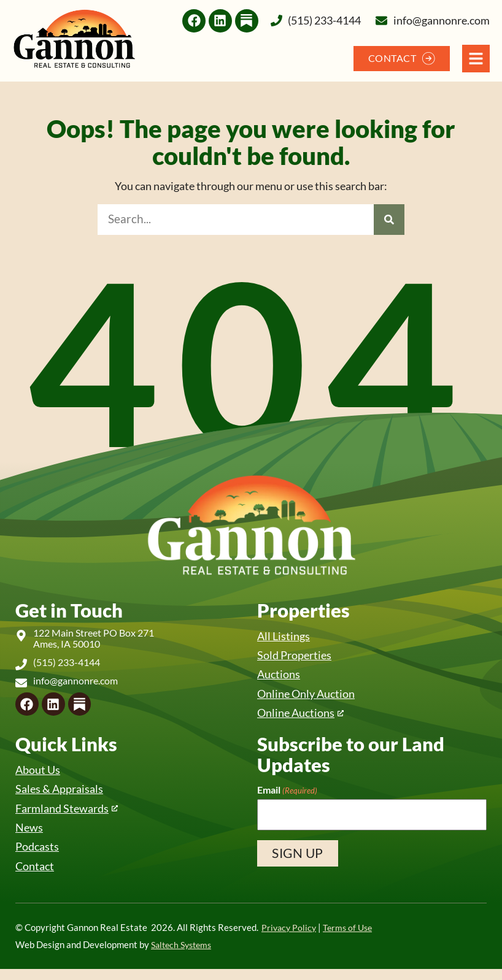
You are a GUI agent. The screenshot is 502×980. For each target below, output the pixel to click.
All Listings (285, 636)
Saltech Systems (184, 956)
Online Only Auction (310, 697)
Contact (36, 876)
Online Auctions (299, 717)
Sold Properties (297, 657)
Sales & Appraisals (62, 796)
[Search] (389, 220)
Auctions (280, 677)
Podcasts (39, 856)
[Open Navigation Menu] (476, 59)
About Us (40, 775)
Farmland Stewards (66, 816)
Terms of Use (351, 938)
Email (287, 795)
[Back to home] (74, 39)
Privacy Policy (290, 938)
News (30, 836)
